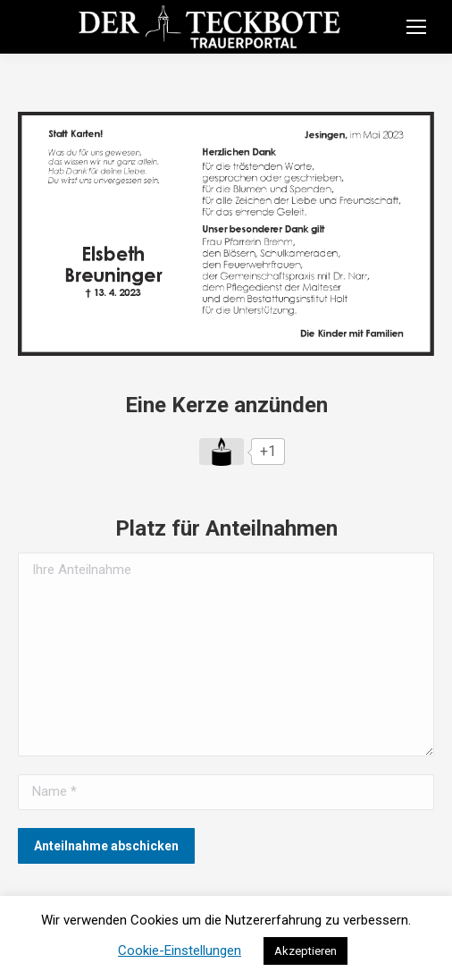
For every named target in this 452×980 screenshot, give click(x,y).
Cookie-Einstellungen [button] (180, 950)
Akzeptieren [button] (306, 951)
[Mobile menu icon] (416, 27)
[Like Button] (222, 452)
